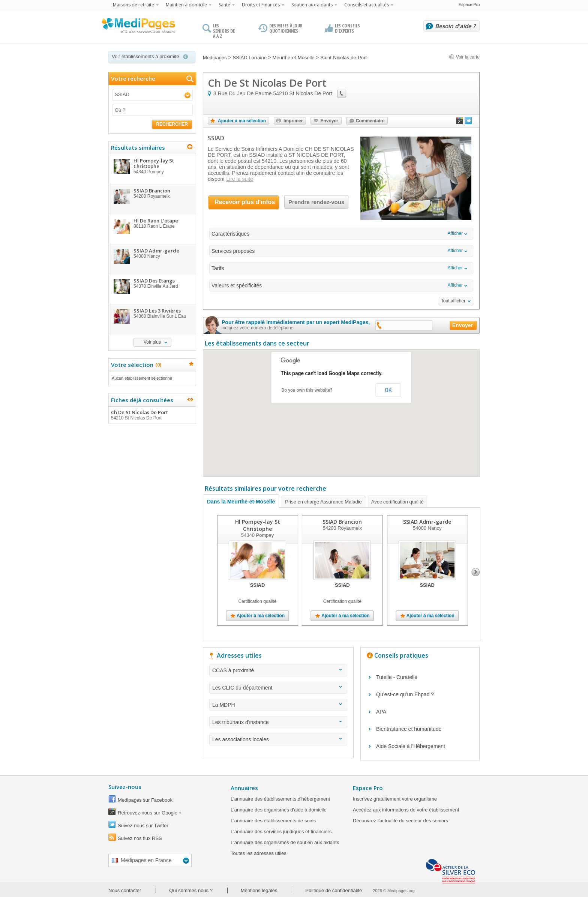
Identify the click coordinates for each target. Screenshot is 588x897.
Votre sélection (135, 365)
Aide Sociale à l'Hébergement (411, 746)
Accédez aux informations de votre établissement (406, 810)
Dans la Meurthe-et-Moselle (241, 502)
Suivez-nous (125, 787)
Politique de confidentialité (334, 890)
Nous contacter (125, 890)
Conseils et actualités (367, 5)
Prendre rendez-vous (316, 202)
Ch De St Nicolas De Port (152, 415)
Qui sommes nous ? (191, 890)
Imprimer (293, 121)
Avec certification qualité (397, 502)
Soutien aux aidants (312, 5)
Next (476, 572)
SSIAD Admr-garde (427, 522)
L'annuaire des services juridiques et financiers (281, 832)
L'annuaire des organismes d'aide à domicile (279, 810)
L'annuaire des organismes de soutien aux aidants (285, 842)
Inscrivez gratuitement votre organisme (395, 799)
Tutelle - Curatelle (397, 677)
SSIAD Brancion (342, 522)
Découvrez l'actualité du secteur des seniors (400, 821)
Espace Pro (469, 5)
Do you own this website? (307, 390)
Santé (224, 5)
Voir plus (152, 342)
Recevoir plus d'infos (245, 202)
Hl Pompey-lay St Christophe (258, 525)
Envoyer (329, 121)
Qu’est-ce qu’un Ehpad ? (405, 694)
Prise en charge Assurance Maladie (323, 502)
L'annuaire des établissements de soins (273, 821)
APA (381, 712)
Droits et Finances (261, 5)
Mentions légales (259, 890)
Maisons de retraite (133, 5)
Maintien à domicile (186, 5)
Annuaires (244, 788)
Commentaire (370, 121)
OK (388, 390)
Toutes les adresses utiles (259, 853)
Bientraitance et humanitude (409, 729)
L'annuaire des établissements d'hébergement (280, 799)
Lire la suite (240, 179)
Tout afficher (453, 301)
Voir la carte (464, 57)
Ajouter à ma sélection (242, 121)
